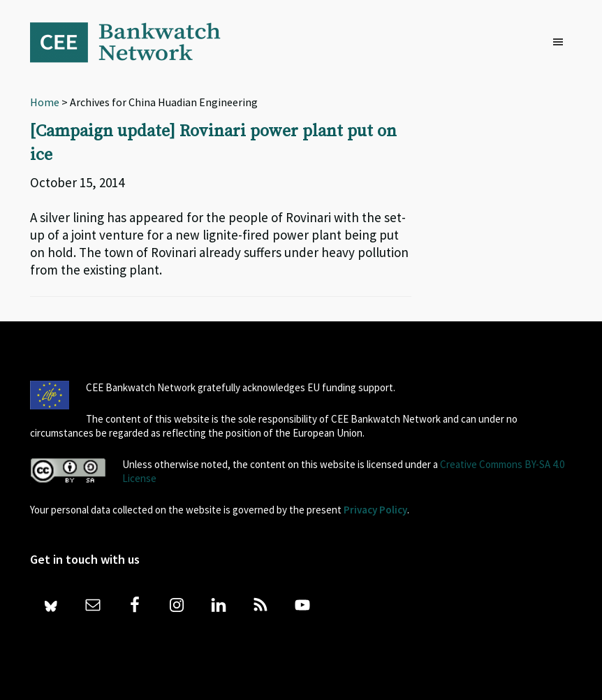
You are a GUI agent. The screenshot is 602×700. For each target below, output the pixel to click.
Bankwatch (135, 42)
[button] (561, 43)
